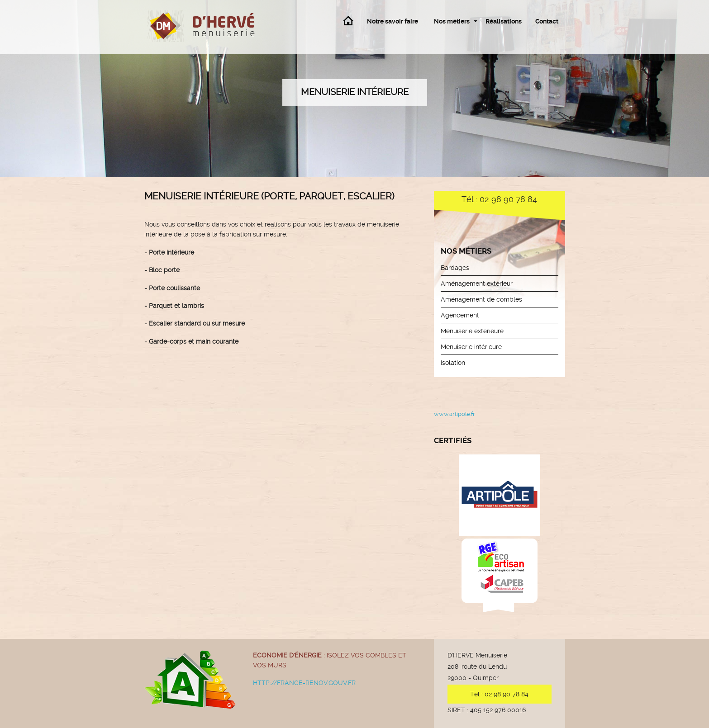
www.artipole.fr (454, 414)
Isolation (453, 363)
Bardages (455, 268)
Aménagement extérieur (477, 284)
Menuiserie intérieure (471, 347)
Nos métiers (452, 21)
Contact (547, 21)
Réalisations (504, 21)
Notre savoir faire (393, 21)
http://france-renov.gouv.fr (304, 683)
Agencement (460, 315)
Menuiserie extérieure (472, 331)
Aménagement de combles (481, 299)
